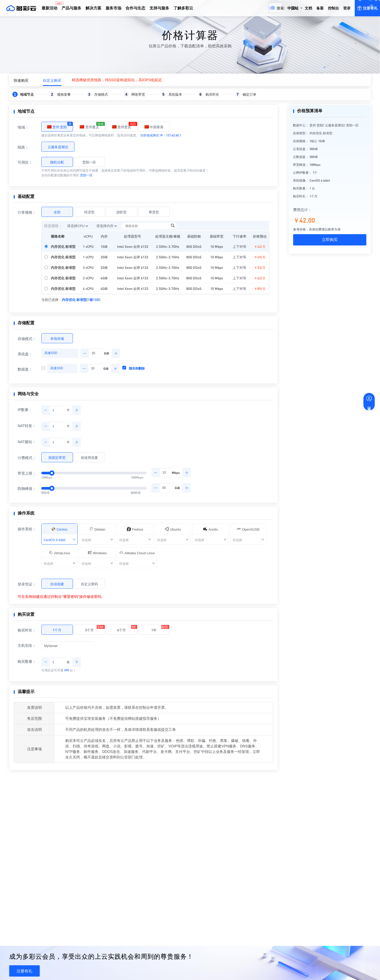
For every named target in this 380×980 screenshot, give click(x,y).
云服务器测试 (58, 147)
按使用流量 (89, 457)
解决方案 (93, 8)
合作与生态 (135, 8)
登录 (347, 8)
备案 (320, 8)
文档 (308, 8)
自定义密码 (89, 584)
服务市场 (113, 8)
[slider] (52, 488)
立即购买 (330, 240)
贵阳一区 (89, 162)
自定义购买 (52, 80)
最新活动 (51, 6)
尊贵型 (154, 212)
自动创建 (57, 584)
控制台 (333, 8)
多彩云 (21, 8)
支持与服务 (159, 8)
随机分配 (57, 162)
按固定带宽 (57, 457)
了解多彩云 (183, 8)
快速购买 (21, 80)
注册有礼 (24, 971)
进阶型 (121, 212)
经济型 (89, 212)
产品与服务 (71, 8)
